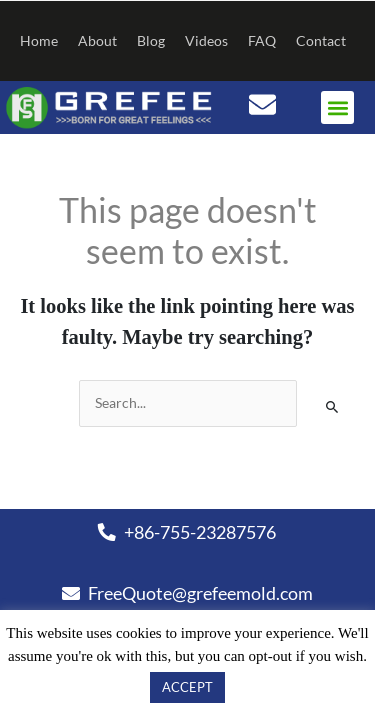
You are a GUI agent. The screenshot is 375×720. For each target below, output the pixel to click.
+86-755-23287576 (188, 532)
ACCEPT (187, 687)
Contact (321, 40)
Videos (206, 40)
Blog (151, 40)
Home (39, 40)
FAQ (262, 40)
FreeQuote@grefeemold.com (187, 593)
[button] (337, 107)
